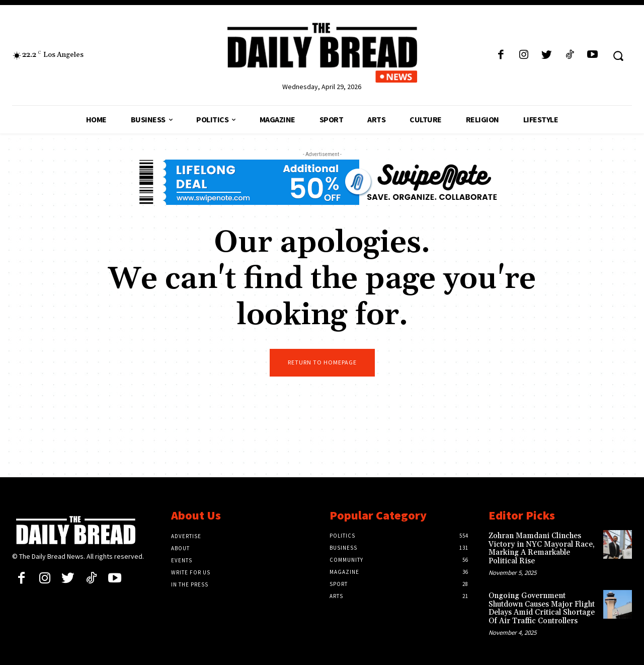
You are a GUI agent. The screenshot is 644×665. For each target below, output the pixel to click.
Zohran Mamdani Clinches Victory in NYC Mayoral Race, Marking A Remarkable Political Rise (542, 548)
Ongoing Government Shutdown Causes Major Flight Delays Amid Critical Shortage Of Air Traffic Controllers (542, 608)
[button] (618, 55)
